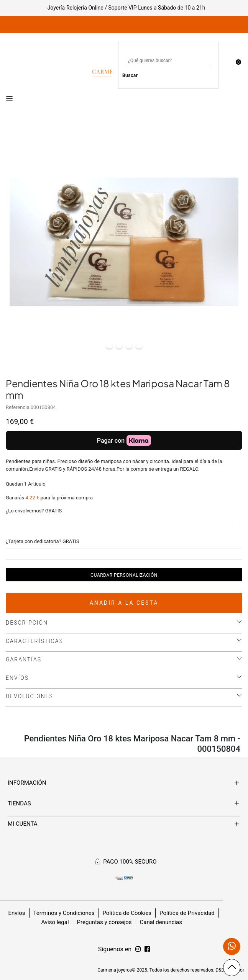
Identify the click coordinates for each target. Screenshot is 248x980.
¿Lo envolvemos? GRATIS (34, 511)
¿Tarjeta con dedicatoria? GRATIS (43, 541)
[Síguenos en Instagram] (147, 949)
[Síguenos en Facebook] (138, 949)
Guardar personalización (124, 575)
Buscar (130, 75)
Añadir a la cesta (124, 603)
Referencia (18, 407)
